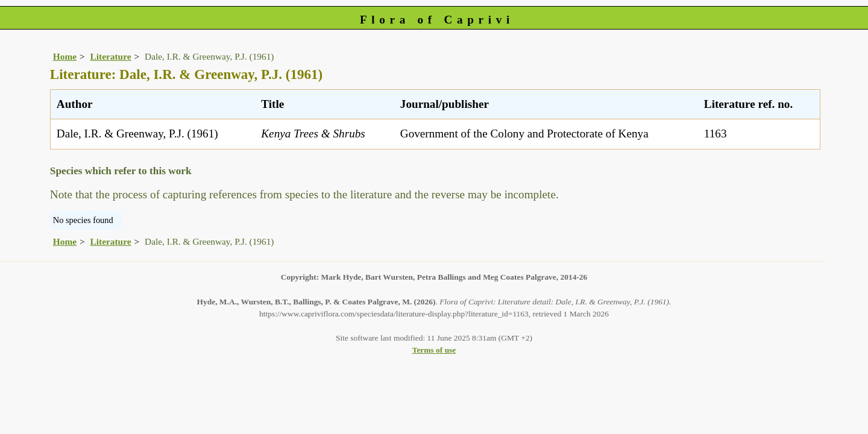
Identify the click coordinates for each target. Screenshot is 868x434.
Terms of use (434, 350)
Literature (111, 56)
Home (65, 56)
